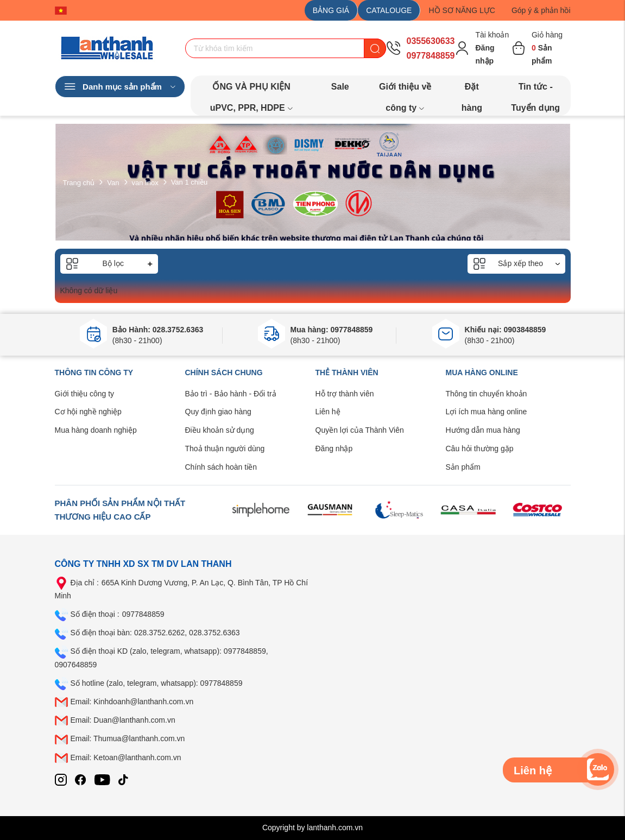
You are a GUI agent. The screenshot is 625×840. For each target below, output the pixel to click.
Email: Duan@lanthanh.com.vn (123, 720)
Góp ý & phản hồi (541, 10)
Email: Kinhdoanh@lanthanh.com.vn (132, 702)
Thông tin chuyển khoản (487, 394)
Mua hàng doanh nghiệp (96, 430)
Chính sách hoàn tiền (221, 467)
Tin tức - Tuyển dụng (535, 90)
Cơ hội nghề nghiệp (88, 412)
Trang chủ (79, 182)
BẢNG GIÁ (331, 10)
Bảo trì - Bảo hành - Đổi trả (231, 394)
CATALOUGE (389, 10)
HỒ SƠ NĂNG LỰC (462, 10)
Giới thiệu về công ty (405, 90)
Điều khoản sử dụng (220, 430)
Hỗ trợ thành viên (345, 394)
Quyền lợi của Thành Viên (360, 430)
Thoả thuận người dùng (225, 449)
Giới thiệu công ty (85, 394)
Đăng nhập (334, 449)
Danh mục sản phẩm (120, 87)
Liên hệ (328, 412)
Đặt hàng (472, 90)
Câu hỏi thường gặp (480, 449)
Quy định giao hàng (218, 412)
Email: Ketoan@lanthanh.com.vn (126, 757)
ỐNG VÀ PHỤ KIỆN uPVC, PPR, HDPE (252, 90)
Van (113, 182)
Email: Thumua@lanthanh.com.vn (128, 738)
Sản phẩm (463, 467)
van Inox (145, 182)
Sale (340, 87)
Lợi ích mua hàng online (487, 412)
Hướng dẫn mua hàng (483, 430)
